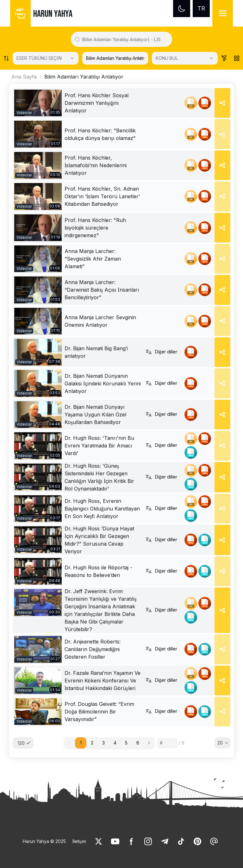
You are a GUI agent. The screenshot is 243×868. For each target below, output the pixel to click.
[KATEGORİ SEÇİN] (115, 58)
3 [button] (103, 743)
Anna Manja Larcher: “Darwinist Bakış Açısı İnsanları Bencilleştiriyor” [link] (102, 290)
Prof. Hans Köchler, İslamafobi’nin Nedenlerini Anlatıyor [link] (96, 165)
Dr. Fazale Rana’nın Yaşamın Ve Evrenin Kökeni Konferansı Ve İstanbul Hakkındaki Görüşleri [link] (103, 681)
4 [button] (115, 743)
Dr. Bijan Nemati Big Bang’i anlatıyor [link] (96, 352)
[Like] (99, 841)
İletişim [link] (79, 841)
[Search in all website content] (124, 39)
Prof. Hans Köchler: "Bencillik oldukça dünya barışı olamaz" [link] (100, 134)
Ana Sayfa (24, 77)
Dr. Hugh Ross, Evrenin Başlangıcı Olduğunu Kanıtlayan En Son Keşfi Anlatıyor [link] (102, 509)
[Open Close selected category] (139, 58)
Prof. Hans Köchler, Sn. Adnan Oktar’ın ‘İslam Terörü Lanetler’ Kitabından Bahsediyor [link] (102, 196)
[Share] (222, 103)
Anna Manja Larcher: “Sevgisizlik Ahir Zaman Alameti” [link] (93, 259)
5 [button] (126, 743)
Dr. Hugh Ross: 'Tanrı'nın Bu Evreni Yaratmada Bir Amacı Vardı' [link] (99, 446)
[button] (149, 743)
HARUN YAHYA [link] (53, 14)
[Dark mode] (182, 9)
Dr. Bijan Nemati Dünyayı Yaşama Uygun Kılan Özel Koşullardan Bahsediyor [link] (95, 415)
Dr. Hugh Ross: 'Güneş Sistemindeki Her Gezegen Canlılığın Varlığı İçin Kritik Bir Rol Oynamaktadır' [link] (99, 477)
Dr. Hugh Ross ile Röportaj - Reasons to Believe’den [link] (98, 571)
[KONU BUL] (185, 58)
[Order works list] (6, 58)
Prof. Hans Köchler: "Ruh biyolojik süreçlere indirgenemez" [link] (95, 228)
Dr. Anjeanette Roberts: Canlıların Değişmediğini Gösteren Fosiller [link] (93, 649)
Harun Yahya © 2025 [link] (44, 841)
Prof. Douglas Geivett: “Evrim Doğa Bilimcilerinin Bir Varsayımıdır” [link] (99, 712)
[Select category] (46, 58)
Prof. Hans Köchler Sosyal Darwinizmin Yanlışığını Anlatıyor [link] (97, 103)
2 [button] (92, 743)
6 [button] (138, 743)
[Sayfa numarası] (167, 743)
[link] (38, 103)
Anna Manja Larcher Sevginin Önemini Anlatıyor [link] (100, 321)
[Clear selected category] (133, 58)
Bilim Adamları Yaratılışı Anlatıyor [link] (84, 77)
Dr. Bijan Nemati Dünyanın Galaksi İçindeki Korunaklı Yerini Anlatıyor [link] (103, 383)
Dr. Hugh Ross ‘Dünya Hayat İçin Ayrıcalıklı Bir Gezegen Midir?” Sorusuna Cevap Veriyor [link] (99, 540)
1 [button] (81, 743)
